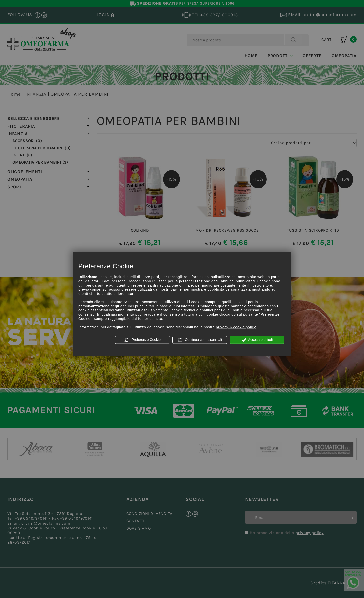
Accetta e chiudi (257, 340)
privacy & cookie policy (236, 327)
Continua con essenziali (200, 340)
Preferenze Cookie (142, 340)
